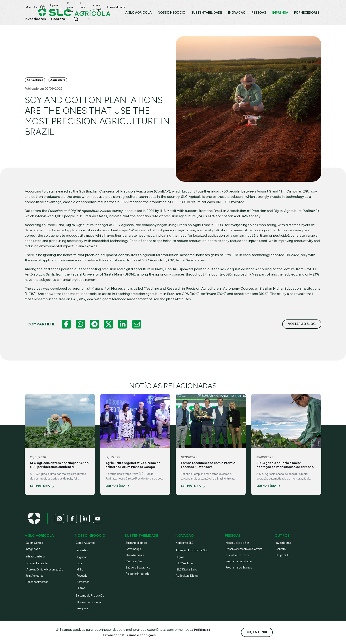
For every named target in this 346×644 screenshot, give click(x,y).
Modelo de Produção (92, 609)
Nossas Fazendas (39, 570)
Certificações (136, 568)
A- (35, 6)
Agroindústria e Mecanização (48, 576)
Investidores (285, 550)
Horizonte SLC (187, 550)
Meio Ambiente (137, 562)
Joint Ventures (36, 582)
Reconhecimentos (39, 589)
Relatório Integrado (140, 581)
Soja (80, 570)
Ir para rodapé (126, 6)
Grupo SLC (284, 562)
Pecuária (83, 582)
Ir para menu (83, 6)
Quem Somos (36, 550)
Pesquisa (83, 615)
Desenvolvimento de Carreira (247, 556)
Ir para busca (104, 6)
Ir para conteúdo (60, 6)
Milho (80, 576)
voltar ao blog (302, 329)
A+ (28, 6)
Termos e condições (141, 635)
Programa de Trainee (241, 574)
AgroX (181, 564)
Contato (282, 556)
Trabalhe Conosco (239, 562)
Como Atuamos (87, 550)
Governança (135, 556)
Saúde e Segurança (140, 574)
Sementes (84, 589)
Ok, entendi (257, 632)
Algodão (83, 564)
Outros (82, 595)
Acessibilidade (149, 6)
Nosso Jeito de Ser (240, 550)
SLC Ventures (187, 570)
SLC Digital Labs (189, 576)
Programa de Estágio (241, 568)
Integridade (34, 556)
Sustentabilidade (138, 550)
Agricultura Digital (189, 582)
